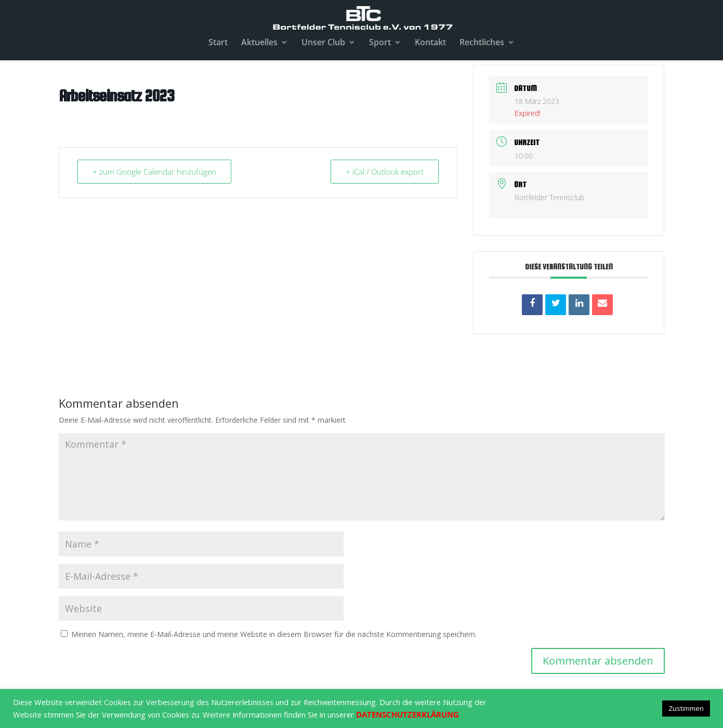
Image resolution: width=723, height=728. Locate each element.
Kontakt (430, 43)
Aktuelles (259, 43)
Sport (380, 43)
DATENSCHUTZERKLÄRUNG (407, 714)
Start (218, 43)
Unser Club (323, 43)
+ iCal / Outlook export (385, 172)
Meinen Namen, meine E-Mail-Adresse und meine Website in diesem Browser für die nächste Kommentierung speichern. (274, 634)
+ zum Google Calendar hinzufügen (154, 172)
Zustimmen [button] (686, 708)
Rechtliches (482, 43)
